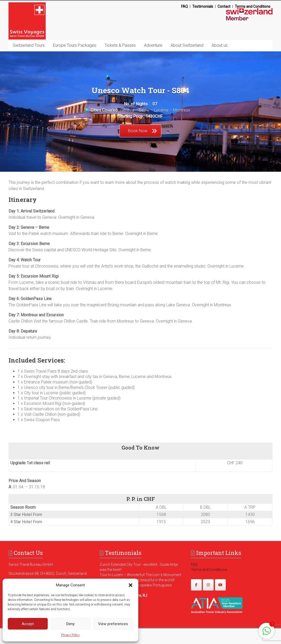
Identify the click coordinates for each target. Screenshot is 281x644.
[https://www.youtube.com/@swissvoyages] (220, 585)
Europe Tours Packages (75, 45)
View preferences (113, 624)
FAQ (184, 6)
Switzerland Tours (29, 45)
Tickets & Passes (120, 45)
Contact (224, 6)
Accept (28, 624)
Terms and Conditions (253, 6)
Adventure (153, 45)
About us (220, 45)
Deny (70, 624)
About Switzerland (187, 45)
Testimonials (203, 6)
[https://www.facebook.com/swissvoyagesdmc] (196, 585)
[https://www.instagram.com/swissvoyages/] (208, 585)
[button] (131, 585)
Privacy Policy (70, 635)
